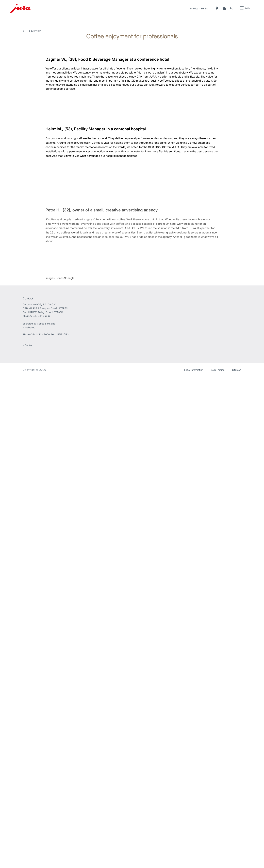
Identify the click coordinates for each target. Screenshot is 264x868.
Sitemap (237, 861)
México (194, 8)
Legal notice (218, 861)
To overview (34, 31)
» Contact (28, 837)
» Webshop (29, 819)
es (206, 8)
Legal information (194, 861)
